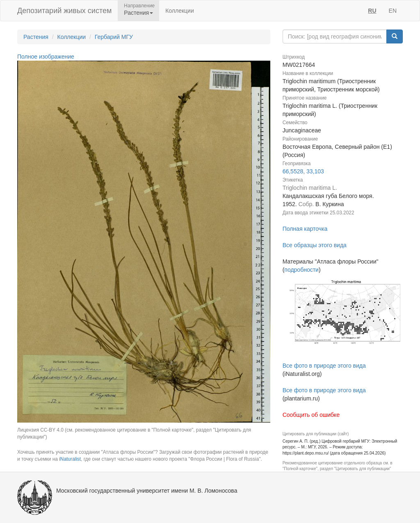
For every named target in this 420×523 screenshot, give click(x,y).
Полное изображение (46, 57)
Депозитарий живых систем (64, 11)
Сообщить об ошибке (311, 415)
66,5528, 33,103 (303, 171)
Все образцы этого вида (315, 245)
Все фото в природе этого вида (324, 366)
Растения (36, 37)
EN (393, 11)
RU (372, 11)
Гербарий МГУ (114, 37)
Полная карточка (305, 229)
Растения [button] (138, 13)
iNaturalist (70, 459)
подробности (301, 270)
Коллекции (180, 11)
